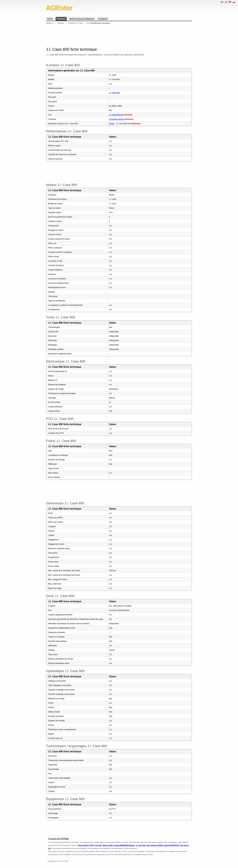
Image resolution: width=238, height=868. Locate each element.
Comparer (103, 19)
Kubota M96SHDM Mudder (124, 845)
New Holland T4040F (155, 845)
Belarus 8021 (108, 845)
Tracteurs (61, 19)
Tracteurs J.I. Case (76, 23)
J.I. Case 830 (114, 93)
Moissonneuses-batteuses (82, 19)
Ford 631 (98, 845)
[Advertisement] (119, 36)
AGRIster (50, 23)
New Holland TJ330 (86, 845)
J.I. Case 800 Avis (116, 115)
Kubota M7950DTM (171, 845)
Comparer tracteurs (117, 119)
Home (50, 19)
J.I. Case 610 (141, 845)
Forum (112, 124)
